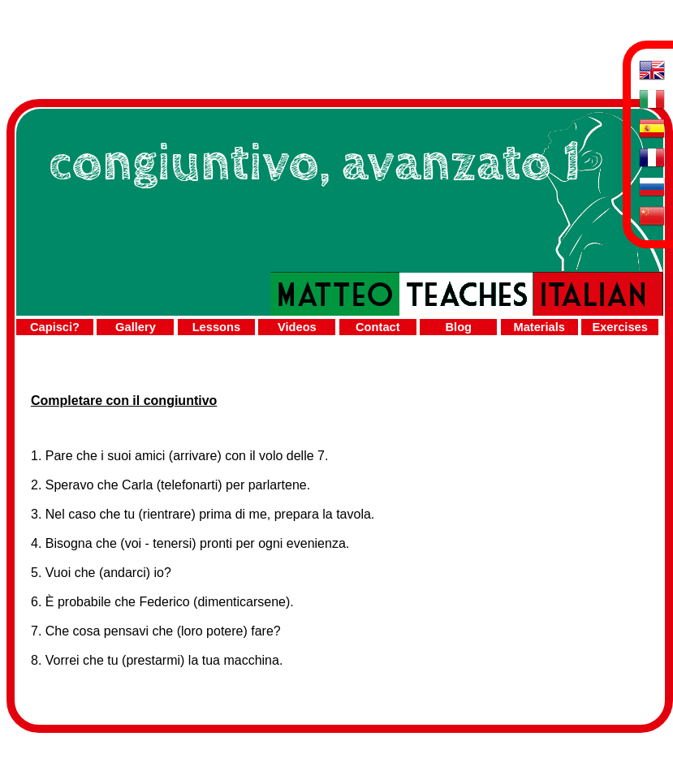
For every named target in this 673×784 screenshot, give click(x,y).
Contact (378, 327)
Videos (297, 327)
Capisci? (55, 327)
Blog (458, 327)
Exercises (619, 327)
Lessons (216, 327)
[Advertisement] (336, 43)
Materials (539, 327)
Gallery (136, 327)
